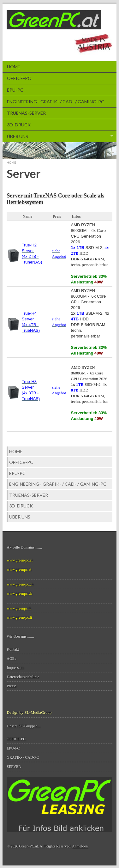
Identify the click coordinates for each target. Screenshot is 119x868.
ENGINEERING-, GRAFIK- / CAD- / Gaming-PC (56, 102)
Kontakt (13, 649)
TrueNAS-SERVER (26, 113)
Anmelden (80, 846)
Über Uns (58, 137)
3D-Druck (19, 125)
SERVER (14, 767)
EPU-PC (15, 90)
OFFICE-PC (16, 739)
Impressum (15, 668)
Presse (12, 686)
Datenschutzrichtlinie (23, 677)
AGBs (11, 659)
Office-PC (19, 78)
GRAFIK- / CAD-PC (23, 757)
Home (14, 67)
